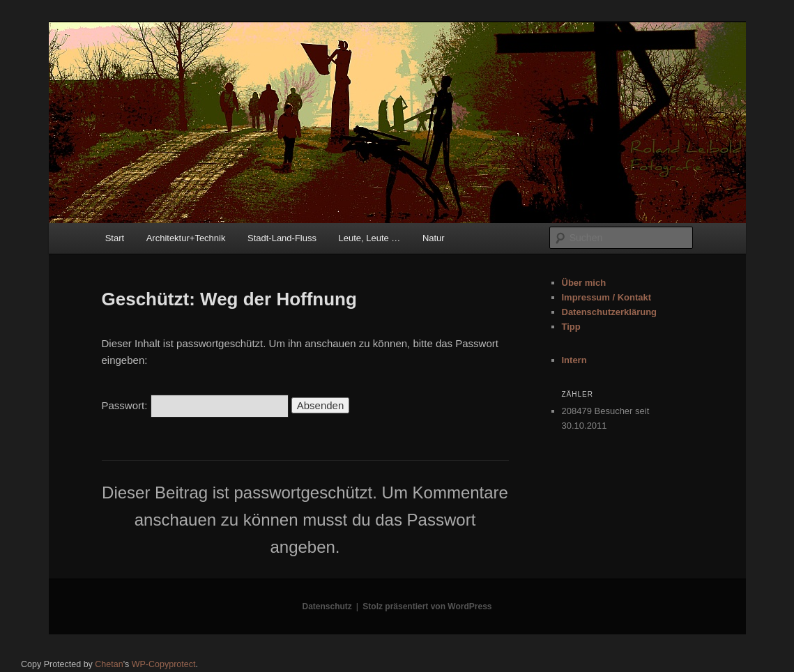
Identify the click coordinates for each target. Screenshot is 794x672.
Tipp (571, 327)
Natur (434, 238)
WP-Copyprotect (164, 664)
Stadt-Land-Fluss (282, 238)
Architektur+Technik (186, 238)
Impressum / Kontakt (607, 297)
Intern (574, 360)
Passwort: (195, 405)
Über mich (584, 283)
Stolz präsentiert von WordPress (427, 606)
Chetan (109, 664)
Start (115, 238)
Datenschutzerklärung (610, 312)
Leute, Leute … (369, 238)
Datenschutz (327, 606)
